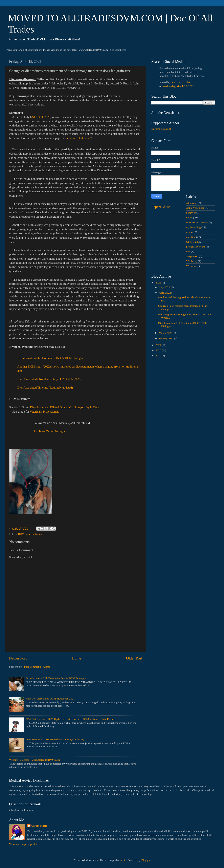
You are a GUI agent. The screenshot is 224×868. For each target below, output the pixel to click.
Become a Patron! (161, 129)
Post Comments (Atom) (37, 667)
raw (188, 251)
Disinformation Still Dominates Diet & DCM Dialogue (50, 358)
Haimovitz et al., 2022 (78, 138)
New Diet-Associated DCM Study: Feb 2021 (50, 699)
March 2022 (166, 333)
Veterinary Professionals (44, 412)
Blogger (146, 860)
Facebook (39, 431)
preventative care (196, 247)
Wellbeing (192, 261)
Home (76, 658)
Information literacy (197, 222)
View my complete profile (23, 844)
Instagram (61, 431)
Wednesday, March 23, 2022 (178, 86)
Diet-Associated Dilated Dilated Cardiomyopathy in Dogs (65, 407)
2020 (159, 350)
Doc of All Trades (180, 82)
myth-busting (194, 227)
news (28, 534)
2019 (159, 356)
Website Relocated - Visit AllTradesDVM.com (34, 760)
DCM (21, 534)
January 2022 (166, 338)
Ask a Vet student (196, 208)
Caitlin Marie (39, 826)
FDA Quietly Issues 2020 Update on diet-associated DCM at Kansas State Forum (70, 719)
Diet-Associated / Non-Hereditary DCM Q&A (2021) (49, 379)
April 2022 (165, 293)
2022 (159, 283)
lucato (123, 860)
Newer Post (18, 658)
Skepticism (192, 256)
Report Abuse (161, 207)
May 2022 (165, 287)
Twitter (50, 431)
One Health (193, 242)
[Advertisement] (183, 389)
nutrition (37, 534)
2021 (159, 345)
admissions (192, 203)
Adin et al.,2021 (41, 117)
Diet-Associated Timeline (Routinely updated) (45, 388)
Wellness (191, 266)
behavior (191, 213)
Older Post (134, 658)
